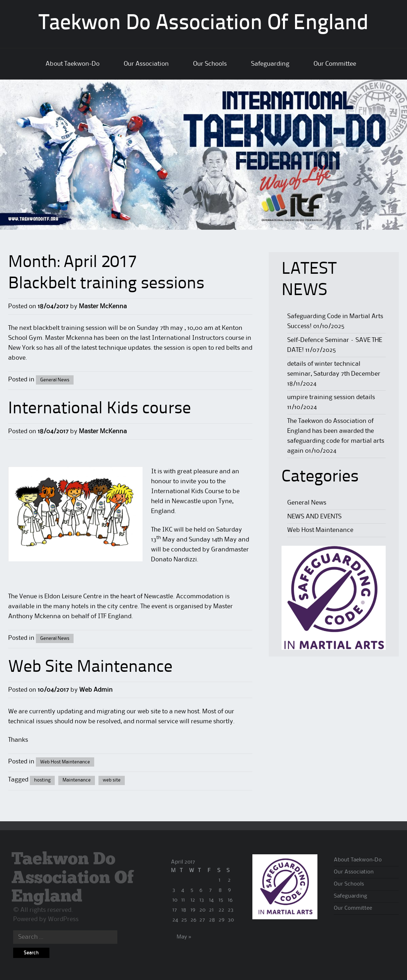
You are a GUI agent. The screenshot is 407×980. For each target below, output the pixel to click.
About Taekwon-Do (73, 64)
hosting (42, 780)
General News (55, 380)
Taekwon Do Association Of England (204, 24)
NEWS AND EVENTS (314, 517)
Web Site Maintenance (90, 668)
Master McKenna (103, 306)
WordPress (63, 919)
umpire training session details (331, 397)
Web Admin (96, 690)
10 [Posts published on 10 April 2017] (175, 900)
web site (112, 780)
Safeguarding (270, 64)
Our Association (146, 64)
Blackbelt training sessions (106, 284)
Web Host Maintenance (65, 762)
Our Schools (210, 64)
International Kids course (100, 409)
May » (184, 937)
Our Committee (335, 64)
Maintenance (77, 780)
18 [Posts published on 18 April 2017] (184, 910)
